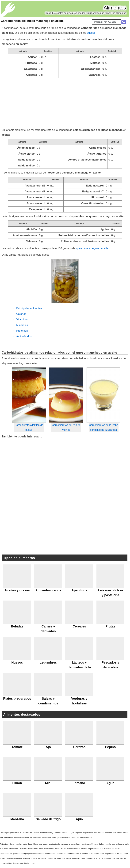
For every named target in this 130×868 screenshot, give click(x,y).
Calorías (21, 314)
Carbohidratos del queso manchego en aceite (32, 21)
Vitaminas (22, 320)
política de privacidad (15, 863)
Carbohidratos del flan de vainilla (66, 427)
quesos (91, 33)
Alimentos (115, 8)
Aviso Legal (30, 863)
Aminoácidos (24, 336)
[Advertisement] (65, 102)
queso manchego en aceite (92, 248)
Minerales (22, 325)
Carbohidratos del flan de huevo (29, 427)
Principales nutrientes (29, 308)
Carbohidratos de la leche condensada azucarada (103, 427)
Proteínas (22, 331)
